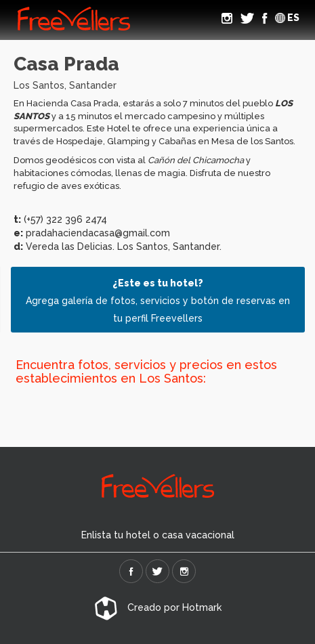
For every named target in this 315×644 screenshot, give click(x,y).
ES (287, 18)
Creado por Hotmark (158, 607)
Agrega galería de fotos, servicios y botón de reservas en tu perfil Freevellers (158, 300)
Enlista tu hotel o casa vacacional (158, 535)
